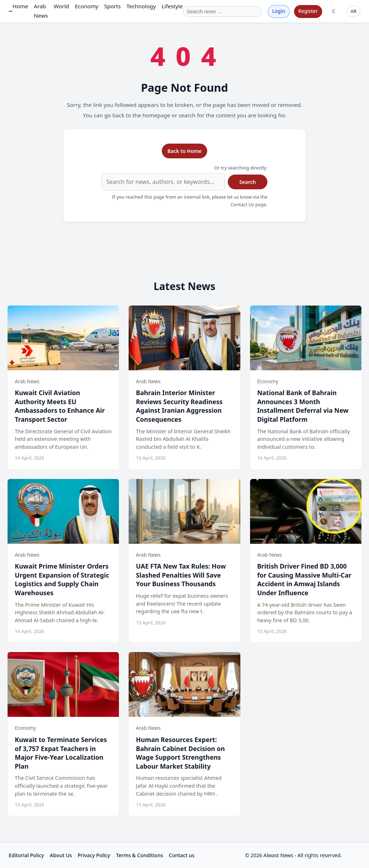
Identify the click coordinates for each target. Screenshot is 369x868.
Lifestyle (172, 6)
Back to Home (184, 151)
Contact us (182, 855)
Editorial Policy (26, 855)
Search (248, 182)
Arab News (41, 11)
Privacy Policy (94, 855)
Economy (87, 6)
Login (279, 11)
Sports (112, 6)
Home (20, 6)
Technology (141, 6)
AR (354, 11)
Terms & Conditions (139, 855)
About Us (61, 855)
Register (308, 11)
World (61, 6)
